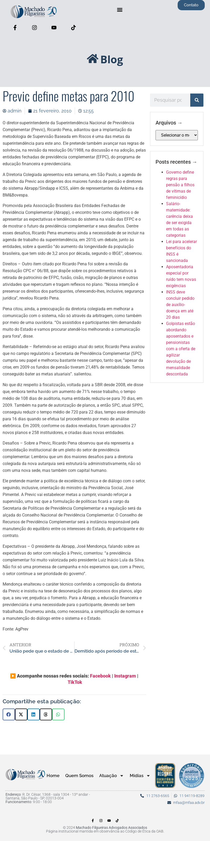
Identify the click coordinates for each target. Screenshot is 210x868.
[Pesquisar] (197, 100)
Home (53, 776)
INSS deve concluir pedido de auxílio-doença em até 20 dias (180, 305)
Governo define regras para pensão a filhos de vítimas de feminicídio (180, 185)
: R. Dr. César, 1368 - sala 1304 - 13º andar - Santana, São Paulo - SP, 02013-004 (48, 796)
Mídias (140, 776)
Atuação (112, 776)
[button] (120, 10)
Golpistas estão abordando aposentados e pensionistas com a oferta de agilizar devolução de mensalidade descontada (181, 349)
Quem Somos (79, 776)
